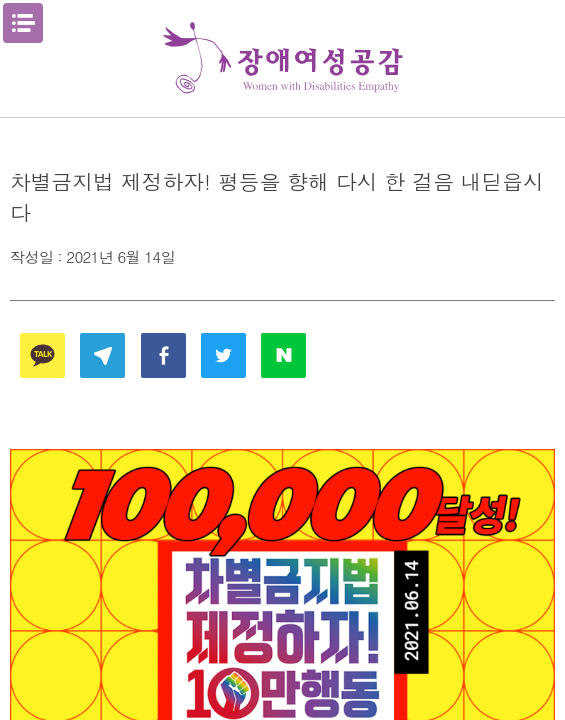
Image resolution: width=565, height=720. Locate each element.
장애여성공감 (283, 58)
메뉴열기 (23, 23)
